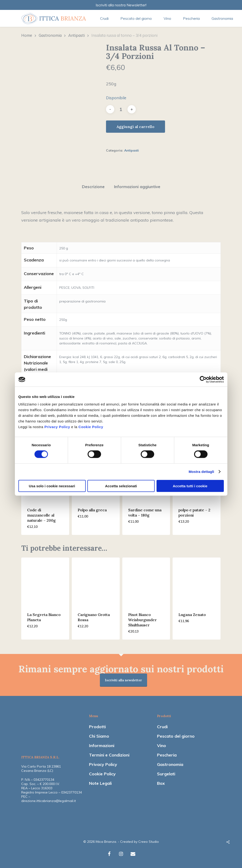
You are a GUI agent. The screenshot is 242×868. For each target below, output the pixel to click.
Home (27, 35)
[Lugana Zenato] (197, 581)
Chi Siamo (99, 736)
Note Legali (100, 783)
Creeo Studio (149, 842)
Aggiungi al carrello (136, 127)
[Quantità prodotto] (121, 109)
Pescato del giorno (176, 736)
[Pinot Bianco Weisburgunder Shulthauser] (146, 581)
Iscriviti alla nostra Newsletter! (121, 5)
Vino (161, 746)
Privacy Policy (57, 427)
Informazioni (102, 746)
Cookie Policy (91, 427)
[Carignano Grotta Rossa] (96, 581)
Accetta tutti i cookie (190, 486)
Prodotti (97, 727)
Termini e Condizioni (109, 755)
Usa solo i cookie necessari (52, 486)
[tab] (93, 187)
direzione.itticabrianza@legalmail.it (49, 801)
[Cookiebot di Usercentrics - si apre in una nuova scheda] (203, 380)
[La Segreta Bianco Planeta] (45, 581)
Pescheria (167, 755)
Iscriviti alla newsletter (123, 680)
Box (161, 783)
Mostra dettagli (201, 472)
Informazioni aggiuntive (137, 187)
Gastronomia (50, 35)
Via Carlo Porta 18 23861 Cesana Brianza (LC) (41, 769)
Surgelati (166, 774)
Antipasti (76, 35)
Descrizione (93, 187)
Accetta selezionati (121, 486)
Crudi (162, 727)
